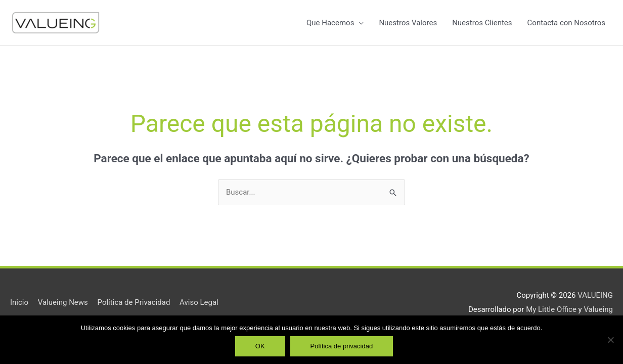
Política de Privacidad (134, 302)
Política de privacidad (342, 346)
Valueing (598, 309)
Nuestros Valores (408, 23)
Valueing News (63, 302)
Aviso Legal (199, 302)
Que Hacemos (330, 23)
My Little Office (551, 309)
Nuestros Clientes (482, 23)
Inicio (19, 302)
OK (260, 346)
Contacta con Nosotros (566, 23)
